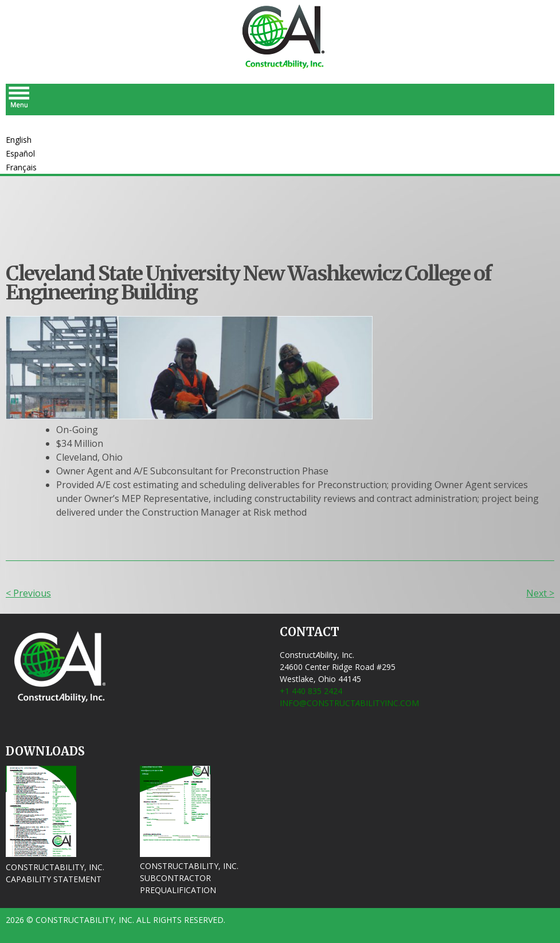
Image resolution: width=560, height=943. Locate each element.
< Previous (28, 593)
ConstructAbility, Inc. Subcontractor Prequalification (189, 878)
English (19, 140)
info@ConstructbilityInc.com (349, 703)
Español (20, 153)
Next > (540, 593)
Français (21, 167)
